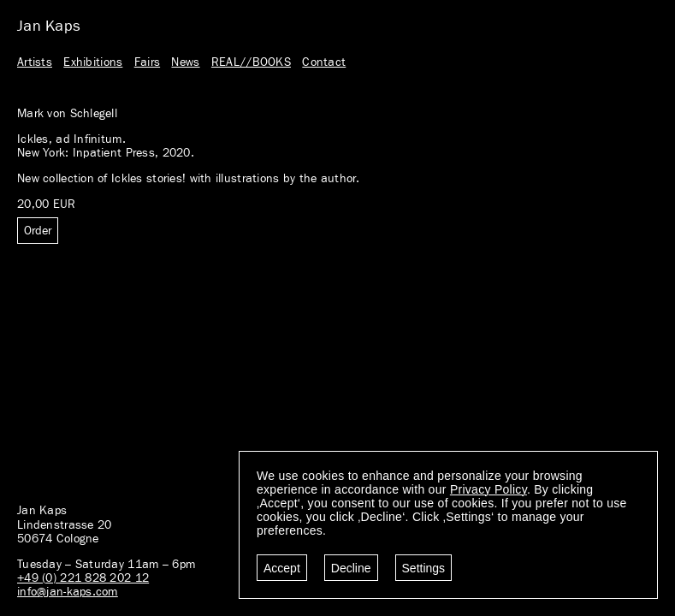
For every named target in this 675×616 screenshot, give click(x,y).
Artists (35, 62)
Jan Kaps (49, 27)
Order (38, 231)
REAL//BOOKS (251, 62)
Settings (424, 568)
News (185, 62)
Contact (324, 62)
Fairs (147, 62)
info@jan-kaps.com (68, 592)
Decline (351, 568)
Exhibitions (93, 62)
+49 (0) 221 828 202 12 (83, 578)
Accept (282, 568)
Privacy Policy (488, 489)
